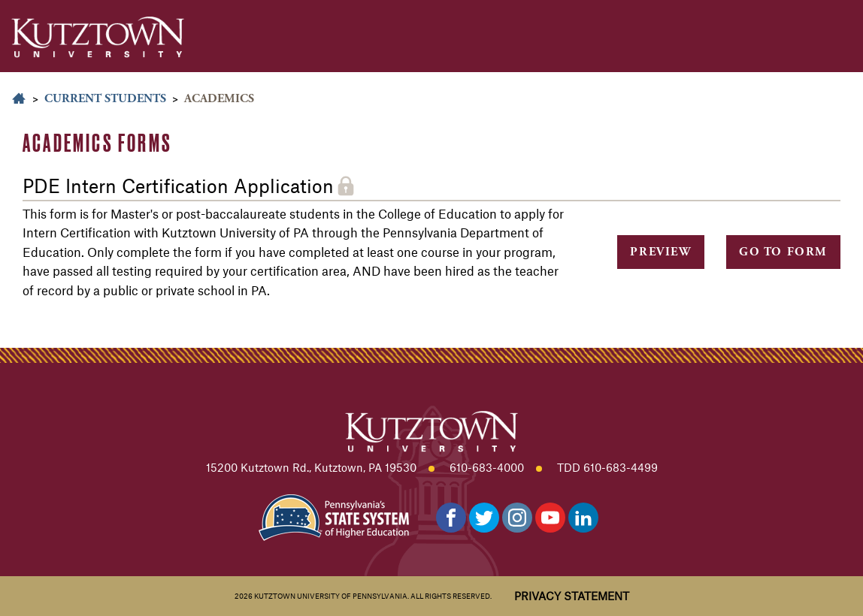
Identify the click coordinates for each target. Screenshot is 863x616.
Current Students (105, 99)
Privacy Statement (572, 596)
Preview (660, 252)
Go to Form (783, 252)
